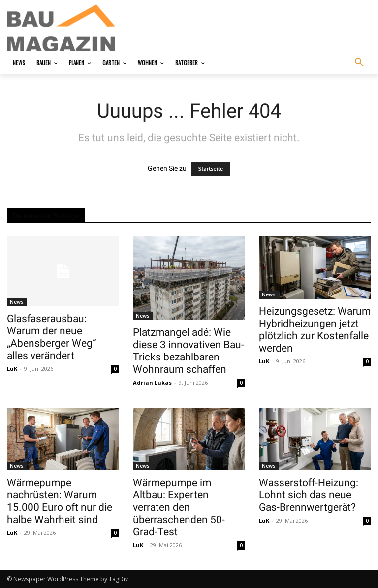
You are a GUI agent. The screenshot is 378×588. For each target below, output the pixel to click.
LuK (12, 369)
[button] (359, 63)
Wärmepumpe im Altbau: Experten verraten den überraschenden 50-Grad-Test (179, 507)
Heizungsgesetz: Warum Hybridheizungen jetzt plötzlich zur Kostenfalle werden (315, 330)
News (17, 302)
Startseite (211, 169)
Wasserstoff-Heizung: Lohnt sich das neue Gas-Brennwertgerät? (309, 495)
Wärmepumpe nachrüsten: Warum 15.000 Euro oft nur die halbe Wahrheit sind (60, 501)
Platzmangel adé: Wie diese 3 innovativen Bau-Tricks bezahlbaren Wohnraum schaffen (189, 351)
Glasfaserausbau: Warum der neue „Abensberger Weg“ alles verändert (51, 337)
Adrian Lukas (152, 382)
